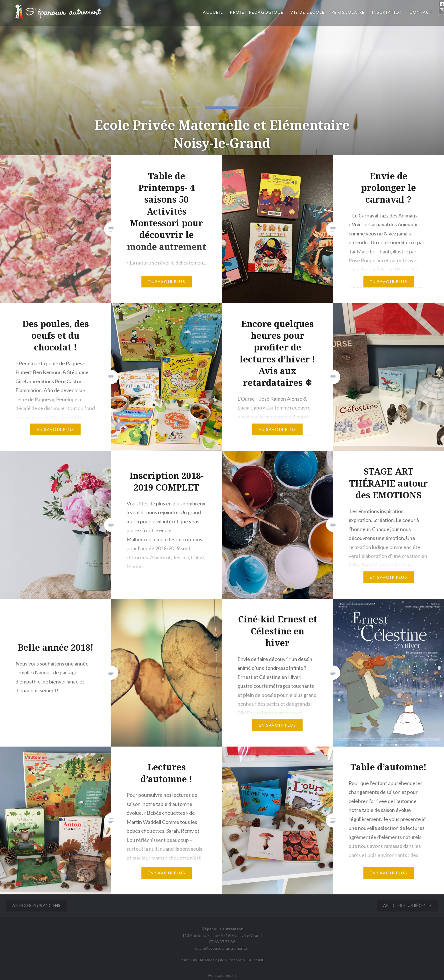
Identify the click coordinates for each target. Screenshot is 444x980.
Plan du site (189, 960)
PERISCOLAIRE (348, 12)
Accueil (213, 12)
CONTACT (421, 12)
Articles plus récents (407, 905)
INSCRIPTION (387, 12)
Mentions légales (213, 960)
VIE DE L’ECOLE (307, 12)
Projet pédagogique (257, 12)
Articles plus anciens (36, 905)
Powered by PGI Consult (245, 960)
